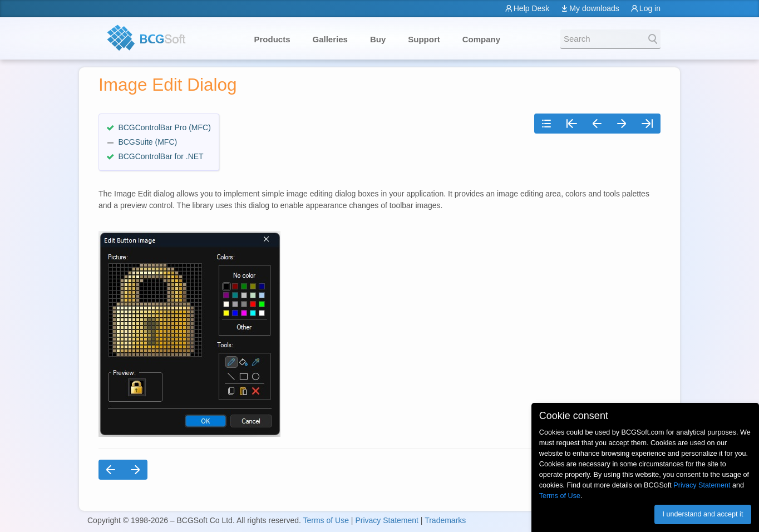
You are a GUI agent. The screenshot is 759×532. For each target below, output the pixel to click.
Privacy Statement (387, 520)
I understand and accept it (703, 514)
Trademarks (445, 520)
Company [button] (481, 39)
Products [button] (272, 39)
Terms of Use (326, 520)
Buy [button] (378, 39)
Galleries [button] (330, 39)
